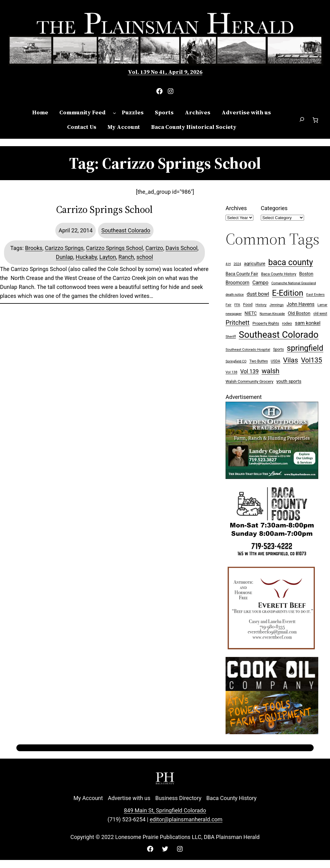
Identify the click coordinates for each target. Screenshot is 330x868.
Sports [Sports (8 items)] (279, 349)
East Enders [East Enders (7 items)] (315, 295)
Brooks (34, 248)
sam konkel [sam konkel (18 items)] (308, 323)
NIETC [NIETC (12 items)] (251, 313)
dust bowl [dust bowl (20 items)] (258, 294)
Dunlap (65, 257)
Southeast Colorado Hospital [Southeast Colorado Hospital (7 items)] (248, 350)
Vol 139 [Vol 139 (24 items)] (249, 371)
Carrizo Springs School (104, 210)
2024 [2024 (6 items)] (237, 264)
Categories (274, 208)
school (145, 257)
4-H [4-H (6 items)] (228, 264)
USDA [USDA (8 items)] (275, 361)
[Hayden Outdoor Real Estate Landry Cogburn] (272, 477)
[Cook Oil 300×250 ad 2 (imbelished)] (272, 732)
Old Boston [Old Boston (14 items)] (299, 313)
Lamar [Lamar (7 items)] (322, 305)
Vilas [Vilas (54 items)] (290, 360)
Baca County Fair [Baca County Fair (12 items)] (242, 274)
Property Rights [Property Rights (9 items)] (266, 323)
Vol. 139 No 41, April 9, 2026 (165, 72)
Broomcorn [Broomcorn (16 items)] (237, 283)
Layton (108, 257)
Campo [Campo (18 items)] (260, 283)
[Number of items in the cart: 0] (315, 120)
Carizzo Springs (64, 248)
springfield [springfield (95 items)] (305, 348)
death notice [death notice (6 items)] (235, 295)
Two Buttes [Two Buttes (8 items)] (259, 361)
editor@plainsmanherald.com (186, 819)
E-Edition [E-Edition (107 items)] (288, 293)
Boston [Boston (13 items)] (306, 274)
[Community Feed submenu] (114, 113)
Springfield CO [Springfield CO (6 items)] (236, 361)
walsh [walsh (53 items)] (271, 371)
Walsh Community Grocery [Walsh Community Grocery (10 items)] (250, 381)
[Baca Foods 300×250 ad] (272, 557)
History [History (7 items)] (261, 305)
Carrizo (154, 248)
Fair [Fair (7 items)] (228, 305)
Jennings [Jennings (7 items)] (277, 305)
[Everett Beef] (272, 652)
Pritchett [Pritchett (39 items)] (237, 323)
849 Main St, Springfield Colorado (165, 810)
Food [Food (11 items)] (248, 304)
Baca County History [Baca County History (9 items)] (279, 274)
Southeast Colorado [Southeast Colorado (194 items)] (279, 335)
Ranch (126, 257)
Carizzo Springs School (114, 248)
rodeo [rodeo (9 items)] (287, 323)
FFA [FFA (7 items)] (237, 305)
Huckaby (86, 257)
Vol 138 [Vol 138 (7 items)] (231, 372)
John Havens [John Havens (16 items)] (301, 304)
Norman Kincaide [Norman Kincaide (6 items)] (272, 314)
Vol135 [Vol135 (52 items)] (311, 360)
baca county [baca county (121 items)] (291, 262)
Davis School (182, 248)
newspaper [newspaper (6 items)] (234, 314)
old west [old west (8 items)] (320, 314)
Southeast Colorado (126, 230)
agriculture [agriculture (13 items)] (254, 264)
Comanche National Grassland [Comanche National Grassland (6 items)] (294, 283)
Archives (236, 208)
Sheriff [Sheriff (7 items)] (231, 337)
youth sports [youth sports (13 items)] (289, 381)
